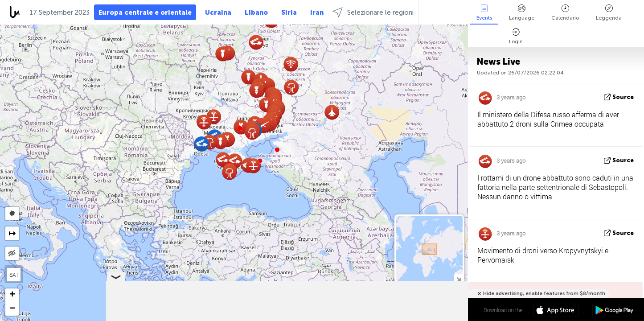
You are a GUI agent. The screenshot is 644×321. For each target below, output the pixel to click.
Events (484, 13)
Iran (317, 12)
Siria (289, 12)
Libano (256, 12)
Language (522, 13)
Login (516, 36)
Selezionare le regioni (373, 12)
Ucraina (218, 12)
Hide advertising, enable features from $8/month (544, 294)
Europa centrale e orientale (145, 12)
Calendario (565, 13)
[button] (240, 128)
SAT (14, 275)
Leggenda (609, 13)
